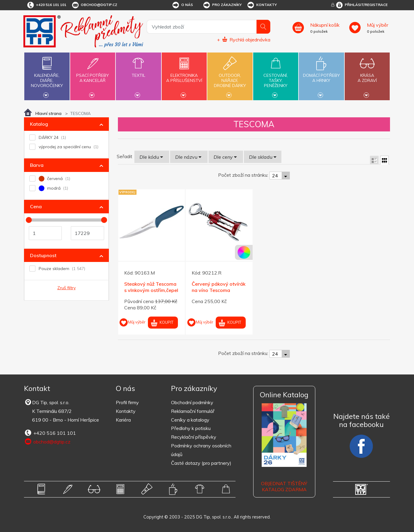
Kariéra (123, 420)
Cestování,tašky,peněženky (276, 76)
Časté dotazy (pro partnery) (201, 463)
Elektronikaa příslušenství (184, 74)
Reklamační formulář (193, 411)
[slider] (29, 220)
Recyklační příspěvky (194, 437)
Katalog (39, 124)
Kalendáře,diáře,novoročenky (47, 76)
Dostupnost (43, 255)
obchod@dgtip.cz (94, 5)
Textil (138, 72)
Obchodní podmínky (192, 402)
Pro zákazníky (222, 5)
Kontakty (262, 5)
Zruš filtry (66, 288)
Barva (37, 165)
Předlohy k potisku (191, 428)
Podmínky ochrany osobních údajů (201, 450)
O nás (182, 5)
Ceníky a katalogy (190, 420)
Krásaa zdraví (367, 74)
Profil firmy (127, 402)
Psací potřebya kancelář (93, 74)
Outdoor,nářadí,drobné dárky (230, 76)
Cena (36, 206)
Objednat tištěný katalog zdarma (284, 487)
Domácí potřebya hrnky (321, 74)
